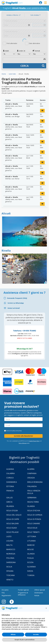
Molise (30, 549)
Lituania (31, 541)
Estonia (10, 486)
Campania (32, 473)
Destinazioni (39, 593)
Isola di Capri (13, 519)
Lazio (9, 536)
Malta (9, 545)
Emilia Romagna (35, 482)
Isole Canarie (34, 523)
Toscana (11, 575)
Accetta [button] (36, 634)
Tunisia (31, 575)
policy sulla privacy (17, 431)
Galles (9, 498)
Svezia (30, 571)
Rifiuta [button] (13, 634)
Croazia (31, 478)
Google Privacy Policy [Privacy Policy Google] (34, 441)
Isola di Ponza (34, 519)
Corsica (10, 478)
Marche (31, 545)
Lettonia (32, 536)
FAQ (3, 593)
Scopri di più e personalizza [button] (24, 640)
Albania (10, 469)
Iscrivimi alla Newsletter (23, 436)
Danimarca (12, 482)
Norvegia (11, 554)
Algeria (31, 469)
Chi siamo (5, 590)
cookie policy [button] (39, 625)
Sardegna (11, 562)
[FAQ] (24, 298)
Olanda (31, 554)
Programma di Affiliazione (23, 594)
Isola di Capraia (35, 515)
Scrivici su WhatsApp (16, 303)
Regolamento (6, 595)
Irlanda (10, 506)
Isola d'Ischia (34, 511)
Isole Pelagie (12, 532)
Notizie (37, 595)
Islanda (31, 506)
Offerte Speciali (40, 590)
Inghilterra (33, 502)
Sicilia (9, 567)
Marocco (11, 549)
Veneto (10, 580)
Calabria (11, 473)
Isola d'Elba (12, 511)
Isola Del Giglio (14, 515)
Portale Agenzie (23, 590)
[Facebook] (12, 602)
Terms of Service (23, 443)
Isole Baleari (12, 523)
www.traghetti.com (12, 3)
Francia (10, 491)
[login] (41, 3)
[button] (46, 608)
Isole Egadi (12, 528)
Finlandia (32, 486)
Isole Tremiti (33, 532)
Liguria (10, 541)
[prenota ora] (42, 111)
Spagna (10, 571)
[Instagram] (5, 602)
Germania (32, 498)
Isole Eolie (32, 528)
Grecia (9, 502)
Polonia (10, 558)
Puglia (30, 558)
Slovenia (31, 567)
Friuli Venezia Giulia (34, 492)
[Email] (24, 308)
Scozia (30, 562)
